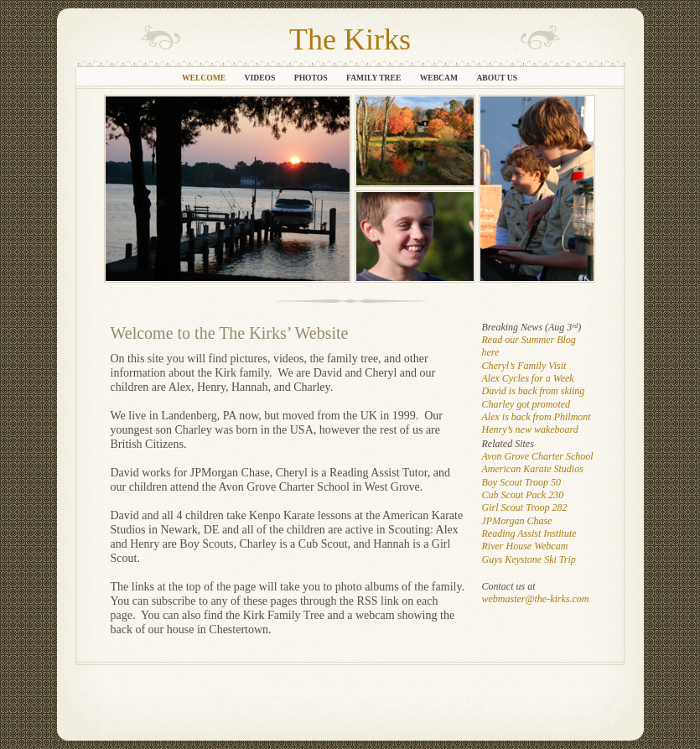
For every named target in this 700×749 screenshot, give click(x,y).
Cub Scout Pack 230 (523, 495)
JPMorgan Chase (517, 521)
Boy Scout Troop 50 (522, 482)
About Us (497, 78)
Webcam (440, 78)
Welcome (205, 78)
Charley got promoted (526, 404)
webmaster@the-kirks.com (536, 599)
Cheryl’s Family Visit (524, 366)
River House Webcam (525, 546)
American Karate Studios (533, 469)
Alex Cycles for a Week (528, 378)
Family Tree (375, 78)
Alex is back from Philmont (537, 417)
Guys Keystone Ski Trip (529, 559)
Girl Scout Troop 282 (525, 507)
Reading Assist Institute (529, 533)
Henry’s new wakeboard (530, 429)
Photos (312, 78)
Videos (261, 78)
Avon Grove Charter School (538, 456)
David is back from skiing (534, 391)
